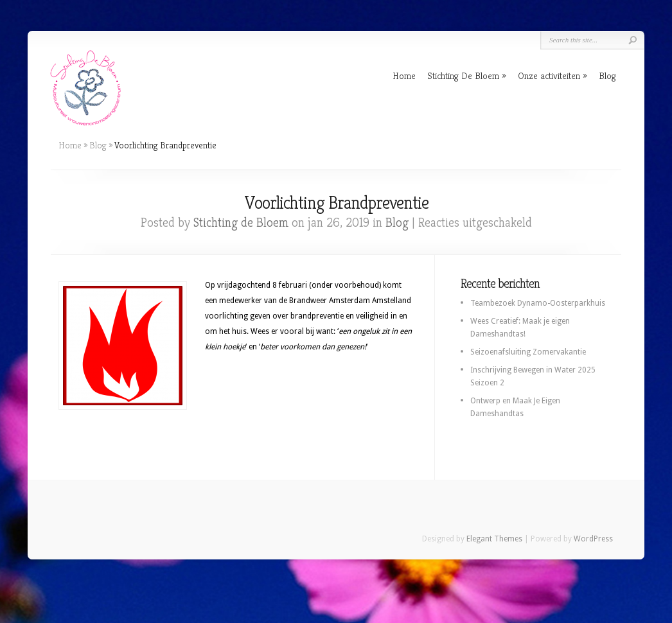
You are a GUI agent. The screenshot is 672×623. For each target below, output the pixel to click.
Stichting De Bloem (463, 75)
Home (404, 75)
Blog (607, 75)
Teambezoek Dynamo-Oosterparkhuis (538, 303)
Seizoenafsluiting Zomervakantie (528, 352)
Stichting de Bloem (241, 223)
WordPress (593, 539)
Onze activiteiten (549, 75)
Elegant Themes (494, 539)
